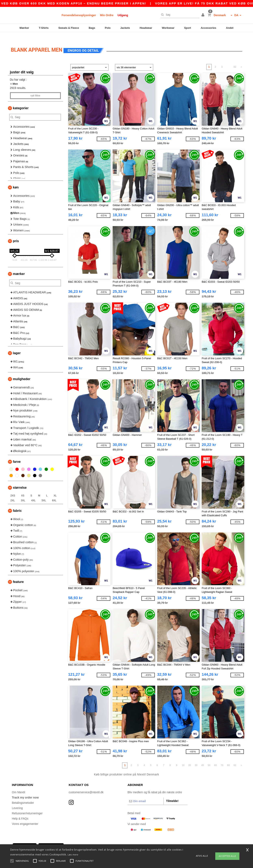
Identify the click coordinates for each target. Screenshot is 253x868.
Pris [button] (16, 234)
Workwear (168, 28)
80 (228, 759)
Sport (187, 28)
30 (196, 759)
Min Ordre (107, 15)
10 (183, 759)
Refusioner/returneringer (27, 806)
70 (222, 759)
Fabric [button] (17, 504)
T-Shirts (44, 28)
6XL (54, 494)
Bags (92, 28)
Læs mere (73, 855)
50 (209, 759)
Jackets (125, 28)
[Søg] (179, 15)
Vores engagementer (25, 817)
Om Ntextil (19, 785)
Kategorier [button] (21, 101)
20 (190, 759)
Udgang (123, 15)
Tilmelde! (172, 794)
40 (202, 759)
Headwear (146, 28)
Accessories (208, 28)
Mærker (24, 28)
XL (55, 489)
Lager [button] (17, 346)
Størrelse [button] (20, 481)
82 (235, 60)
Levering (17, 801)
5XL (44, 494)
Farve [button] (17, 455)
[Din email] (146, 794)
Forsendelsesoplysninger (79, 15)
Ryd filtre (35, 89)
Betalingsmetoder (23, 796)
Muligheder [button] (22, 372)
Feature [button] (18, 575)
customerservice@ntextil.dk (86, 785)
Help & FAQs (20, 812)
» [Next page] (241, 60)
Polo (108, 28)
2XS (13, 489)
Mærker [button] (19, 267)
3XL (23, 494)
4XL (33, 494)
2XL (13, 494)
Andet (230, 28)
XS (23, 489)
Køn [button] (16, 180)
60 (215, 759)
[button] (203, 15)
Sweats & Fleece (69, 28)
